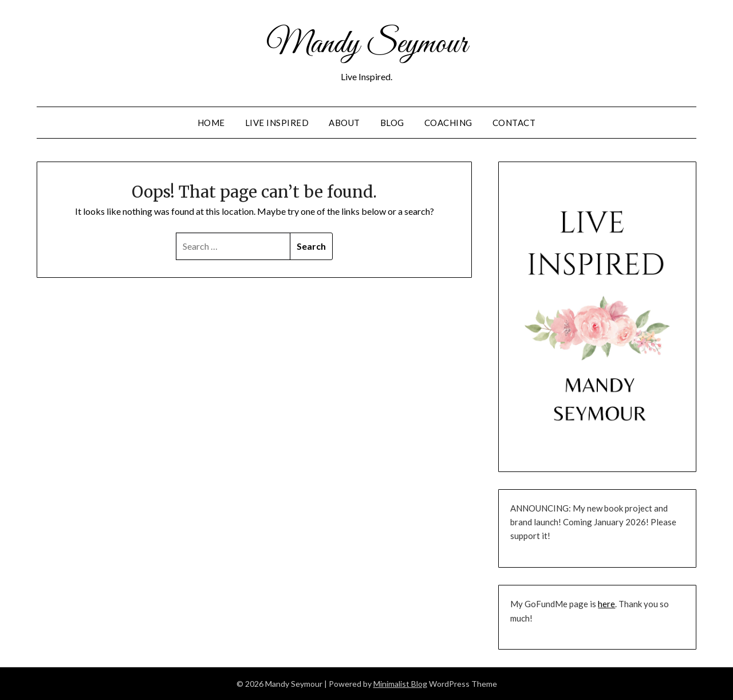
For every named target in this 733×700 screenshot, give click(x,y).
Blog (392, 123)
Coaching (448, 123)
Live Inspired (277, 123)
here (606, 604)
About (344, 123)
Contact (514, 123)
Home (211, 123)
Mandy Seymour (367, 45)
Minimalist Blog (400, 684)
